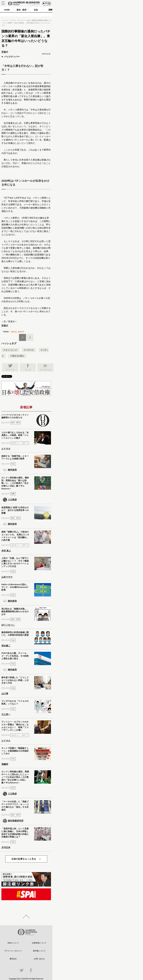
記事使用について (39, 943)
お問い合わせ (39, 959)
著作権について (39, 951)
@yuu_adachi (17, 332)
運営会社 (13, 959)
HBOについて (13, 943)
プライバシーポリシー (13, 951)
